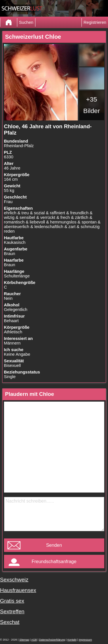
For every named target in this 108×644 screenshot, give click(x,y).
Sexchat (10, 622)
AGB (34, 640)
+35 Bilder (92, 105)
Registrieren (95, 22)
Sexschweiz (14, 580)
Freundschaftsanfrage (54, 562)
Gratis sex (12, 601)
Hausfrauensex (18, 590)
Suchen (26, 22)
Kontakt (72, 640)
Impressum (85, 640)
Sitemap (24, 640)
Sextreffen (12, 611)
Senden (54, 545)
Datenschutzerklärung (52, 640)
